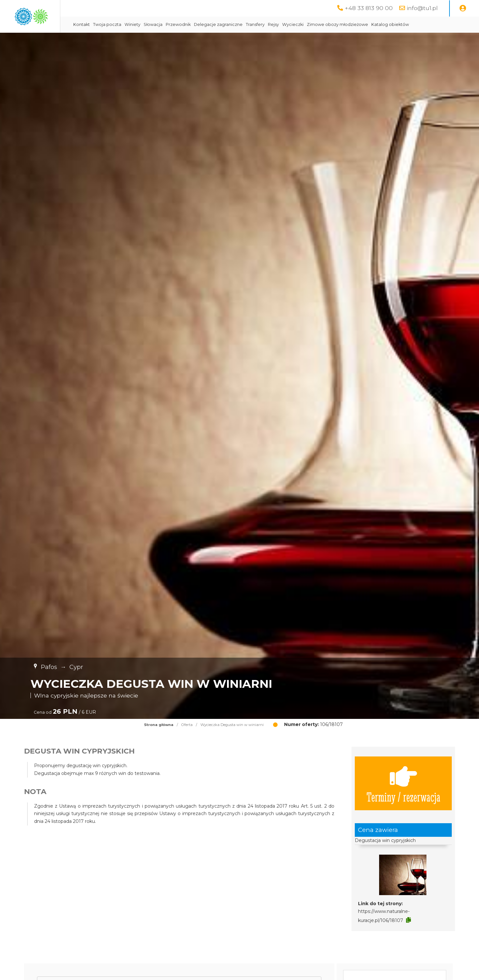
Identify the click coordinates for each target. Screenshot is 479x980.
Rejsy (330, 24)
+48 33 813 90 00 (369, 8)
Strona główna (159, 725)
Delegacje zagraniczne (275, 24)
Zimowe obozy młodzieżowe (394, 24)
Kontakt (138, 24)
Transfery (312, 24)
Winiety (189, 24)
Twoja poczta (164, 24)
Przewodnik (235, 24)
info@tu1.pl (422, 8)
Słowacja (210, 24)
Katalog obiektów (447, 24)
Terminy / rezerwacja (403, 783)
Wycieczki (350, 24)
